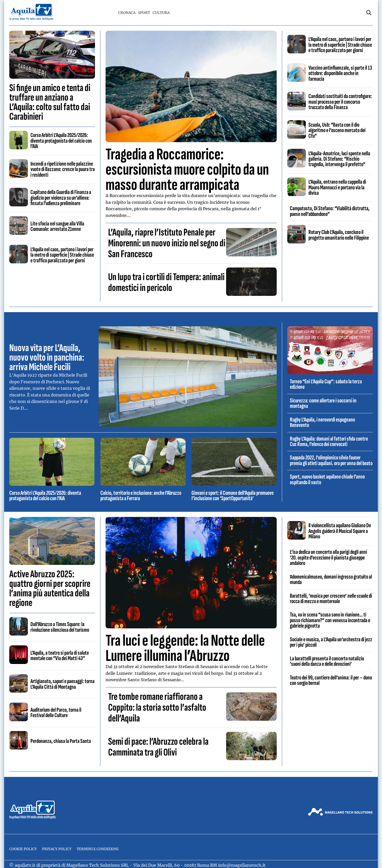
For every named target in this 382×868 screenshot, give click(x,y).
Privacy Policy (57, 849)
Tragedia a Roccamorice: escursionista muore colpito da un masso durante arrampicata (187, 170)
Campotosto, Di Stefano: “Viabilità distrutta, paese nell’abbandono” (330, 211)
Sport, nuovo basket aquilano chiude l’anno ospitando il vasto (327, 479)
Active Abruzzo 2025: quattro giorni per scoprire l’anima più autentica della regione (50, 589)
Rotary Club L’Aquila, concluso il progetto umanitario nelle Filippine (339, 235)
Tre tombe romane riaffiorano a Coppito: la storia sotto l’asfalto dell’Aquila (157, 708)
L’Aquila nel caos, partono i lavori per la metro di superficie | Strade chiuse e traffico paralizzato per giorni (62, 255)
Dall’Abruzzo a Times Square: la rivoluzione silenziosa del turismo (60, 627)
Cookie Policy (23, 849)
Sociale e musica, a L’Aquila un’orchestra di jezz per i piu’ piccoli (331, 642)
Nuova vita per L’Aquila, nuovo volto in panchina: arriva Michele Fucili (47, 358)
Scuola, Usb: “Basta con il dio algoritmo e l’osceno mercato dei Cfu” (337, 130)
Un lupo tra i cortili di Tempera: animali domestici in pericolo (166, 282)
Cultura (161, 13)
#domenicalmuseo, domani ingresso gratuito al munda (331, 579)
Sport (144, 13)
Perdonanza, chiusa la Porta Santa (61, 741)
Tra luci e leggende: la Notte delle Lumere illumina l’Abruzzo (185, 648)
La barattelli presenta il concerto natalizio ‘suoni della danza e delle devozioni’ (327, 661)
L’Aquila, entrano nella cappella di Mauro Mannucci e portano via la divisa (337, 187)
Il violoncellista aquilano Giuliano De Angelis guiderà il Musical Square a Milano (340, 531)
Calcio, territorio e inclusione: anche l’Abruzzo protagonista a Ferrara (141, 496)
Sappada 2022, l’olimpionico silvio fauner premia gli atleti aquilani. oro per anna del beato (331, 460)
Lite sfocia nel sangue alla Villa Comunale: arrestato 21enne (57, 226)
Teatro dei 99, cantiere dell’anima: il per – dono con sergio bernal (331, 680)
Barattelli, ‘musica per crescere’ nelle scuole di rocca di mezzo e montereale (331, 599)
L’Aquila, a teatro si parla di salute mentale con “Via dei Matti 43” (60, 656)
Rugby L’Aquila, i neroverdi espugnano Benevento (322, 422)
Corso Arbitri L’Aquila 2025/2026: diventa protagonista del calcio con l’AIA (61, 141)
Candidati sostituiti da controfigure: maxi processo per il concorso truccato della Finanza (340, 102)
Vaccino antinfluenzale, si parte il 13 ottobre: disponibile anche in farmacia (340, 73)
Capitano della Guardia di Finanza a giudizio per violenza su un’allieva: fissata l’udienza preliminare (61, 198)
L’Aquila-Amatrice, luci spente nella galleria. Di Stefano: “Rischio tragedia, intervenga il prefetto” (339, 159)
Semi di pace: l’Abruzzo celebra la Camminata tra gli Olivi (158, 747)
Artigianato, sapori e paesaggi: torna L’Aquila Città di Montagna (62, 684)
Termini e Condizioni (98, 849)
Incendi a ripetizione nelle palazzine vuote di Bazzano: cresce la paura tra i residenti (63, 169)
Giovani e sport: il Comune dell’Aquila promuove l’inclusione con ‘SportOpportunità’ (233, 496)
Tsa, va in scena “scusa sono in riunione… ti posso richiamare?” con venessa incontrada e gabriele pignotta (330, 620)
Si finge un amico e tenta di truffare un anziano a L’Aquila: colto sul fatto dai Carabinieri (50, 102)
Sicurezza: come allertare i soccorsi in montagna (323, 403)
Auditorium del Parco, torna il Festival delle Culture (56, 713)
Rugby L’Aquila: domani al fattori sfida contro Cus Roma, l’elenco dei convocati (329, 441)
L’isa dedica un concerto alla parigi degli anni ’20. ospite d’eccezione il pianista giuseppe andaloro (328, 558)
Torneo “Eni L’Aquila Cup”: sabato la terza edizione (326, 384)
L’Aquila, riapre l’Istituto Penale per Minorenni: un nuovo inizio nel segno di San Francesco (167, 243)
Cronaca (127, 13)
